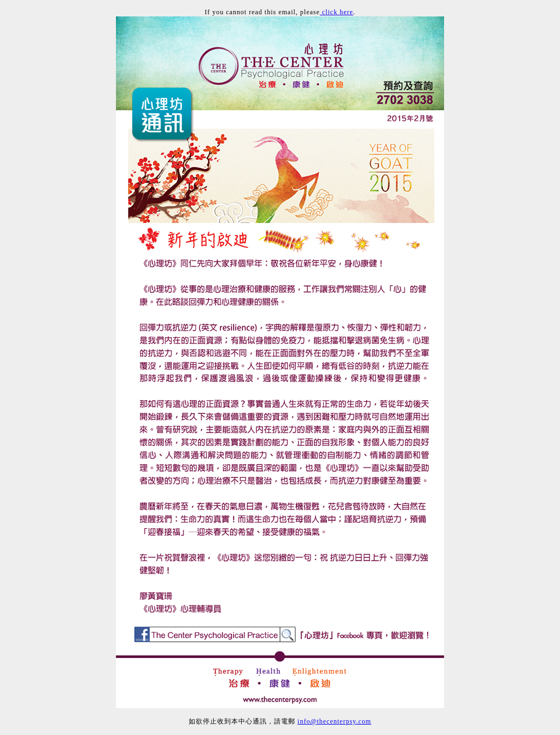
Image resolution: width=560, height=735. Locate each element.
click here (337, 12)
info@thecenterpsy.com (334, 721)
